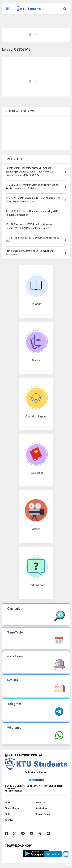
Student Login (12, 808)
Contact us (41, 808)
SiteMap (9, 820)
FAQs (8, 814)
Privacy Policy (43, 814)
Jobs (7, 802)
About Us (41, 802)
